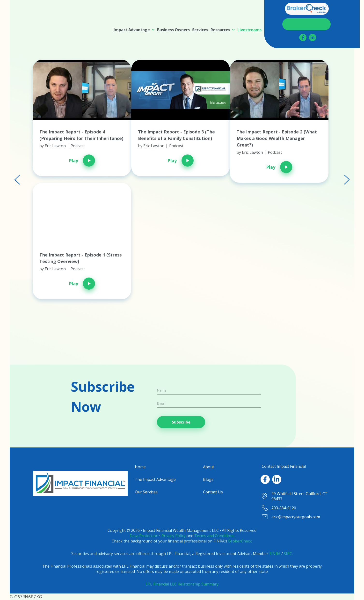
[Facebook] (303, 37)
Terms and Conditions (214, 536)
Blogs (208, 479)
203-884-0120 (284, 508)
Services (200, 30)
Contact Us (307, 24)
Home (140, 467)
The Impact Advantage (155, 479)
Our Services (146, 492)
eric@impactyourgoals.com (296, 517)
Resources (220, 30)
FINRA (275, 554)
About (209, 467)
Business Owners (173, 30)
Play (82, 161)
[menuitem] (134, 30)
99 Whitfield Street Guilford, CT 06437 (299, 496)
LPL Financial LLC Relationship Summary (182, 584)
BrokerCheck (240, 541)
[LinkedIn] (313, 37)
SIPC (288, 554)
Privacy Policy (174, 536)
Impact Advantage (132, 30)
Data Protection (144, 536)
